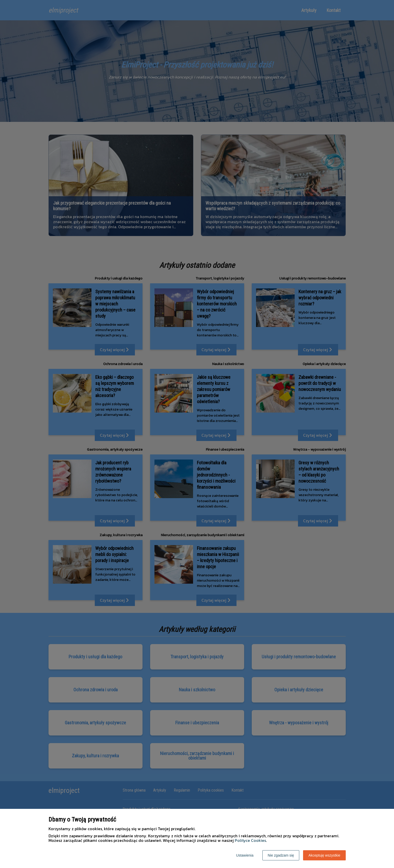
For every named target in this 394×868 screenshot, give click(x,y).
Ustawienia (245, 855)
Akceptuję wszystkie (324, 855)
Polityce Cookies (250, 840)
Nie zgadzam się (281, 855)
